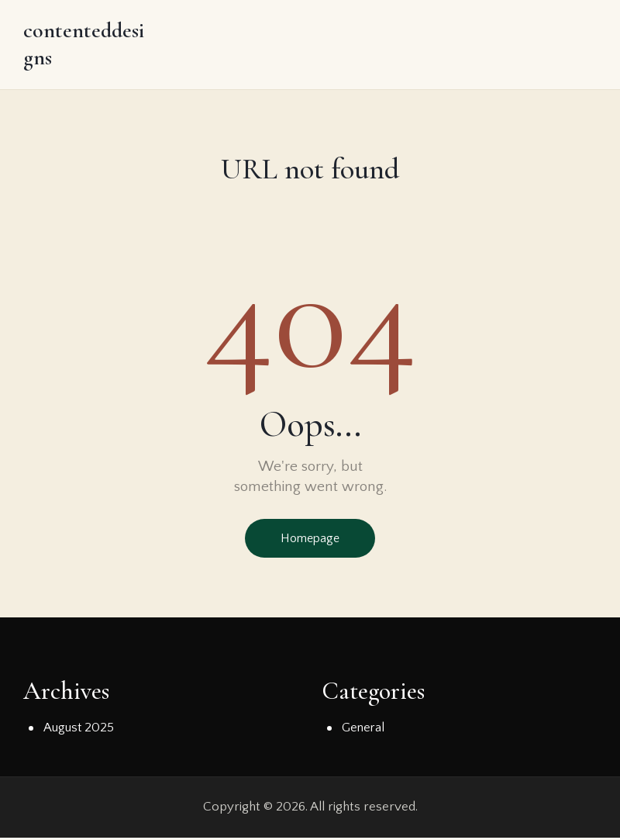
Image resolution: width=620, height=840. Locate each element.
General (364, 731)
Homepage (310, 541)
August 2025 (79, 731)
